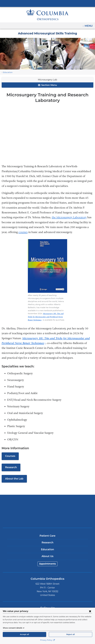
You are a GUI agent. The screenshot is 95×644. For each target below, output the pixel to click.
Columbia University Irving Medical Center (48, 3)
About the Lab (13, 475)
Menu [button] (89, 25)
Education (7, 72)
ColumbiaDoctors (48, 516)
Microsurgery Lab (48, 80)
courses (23, 232)
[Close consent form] (90, 611)
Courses (10, 453)
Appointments (48, 560)
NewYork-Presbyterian (48, 508)
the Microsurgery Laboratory (69, 217)
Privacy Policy (47, 640)
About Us (48, 553)
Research (11, 464)
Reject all (71, 634)
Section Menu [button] (47, 85)
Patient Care (47, 532)
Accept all (24, 634)
